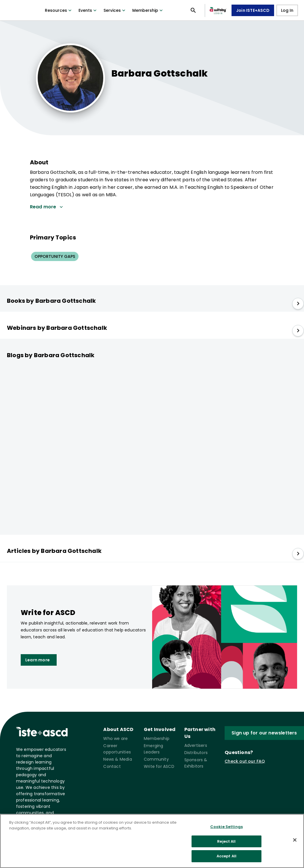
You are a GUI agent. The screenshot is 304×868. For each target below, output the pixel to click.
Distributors (196, 753)
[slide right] (298, 304)
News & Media (117, 759)
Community (156, 759)
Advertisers (196, 745)
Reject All (226, 841)
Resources (59, 10)
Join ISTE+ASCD (253, 10)
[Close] (295, 840)
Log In (287, 10)
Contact (112, 766)
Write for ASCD (159, 766)
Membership (148, 10)
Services (115, 10)
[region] (152, 841)
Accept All (226, 856)
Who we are (115, 738)
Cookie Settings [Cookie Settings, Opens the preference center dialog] (226, 827)
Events (88, 10)
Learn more (38, 660)
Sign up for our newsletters (264, 733)
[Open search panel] (193, 10)
